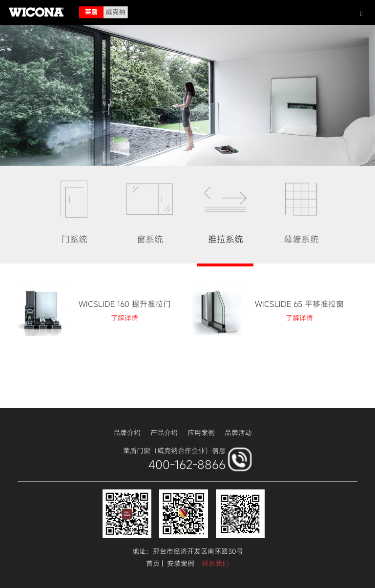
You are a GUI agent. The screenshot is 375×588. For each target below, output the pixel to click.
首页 (153, 563)
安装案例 (181, 563)
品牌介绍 (127, 433)
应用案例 (201, 433)
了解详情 (125, 318)
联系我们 (215, 563)
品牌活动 (238, 433)
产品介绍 (164, 433)
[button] (361, 13)
